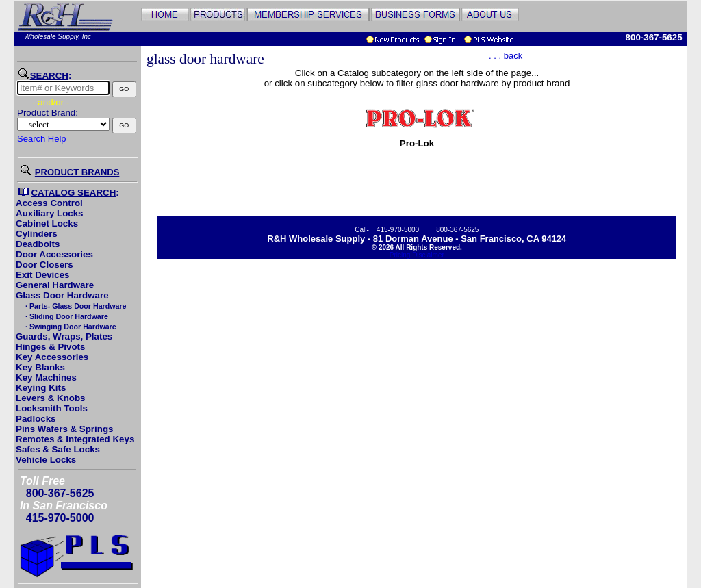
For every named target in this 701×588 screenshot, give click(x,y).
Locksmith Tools (52, 408)
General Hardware (55, 285)
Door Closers (44, 265)
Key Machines (46, 378)
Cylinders (37, 234)
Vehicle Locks (46, 460)
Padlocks (36, 419)
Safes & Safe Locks (58, 449)
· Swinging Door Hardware (70, 327)
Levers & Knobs (50, 398)
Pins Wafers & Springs (64, 429)
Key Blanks (40, 367)
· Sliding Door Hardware (66, 316)
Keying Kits (41, 388)
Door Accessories (54, 254)
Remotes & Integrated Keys (75, 439)
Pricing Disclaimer (417, 255)
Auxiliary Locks (50, 213)
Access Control (49, 203)
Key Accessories (52, 357)
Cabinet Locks (47, 223)
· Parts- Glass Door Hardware (75, 306)
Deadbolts (38, 244)
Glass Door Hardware (62, 295)
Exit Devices (43, 275)
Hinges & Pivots (50, 347)
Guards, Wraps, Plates (64, 336)
